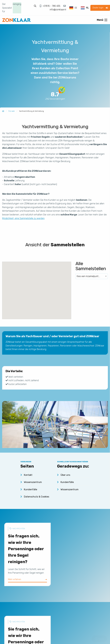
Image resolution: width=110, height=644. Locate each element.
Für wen (12, 111)
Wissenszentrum (31, 482)
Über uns (64, 475)
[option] (85, 8)
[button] (41, 279)
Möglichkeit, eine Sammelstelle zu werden (23, 218)
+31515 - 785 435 (52, 6)
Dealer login (100, 8)
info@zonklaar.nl (58, 10)
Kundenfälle (29, 489)
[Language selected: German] (79, 8)
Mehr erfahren (27, 579)
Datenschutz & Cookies (35, 497)
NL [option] (88, 8)
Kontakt (26, 475)
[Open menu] (106, 20)
